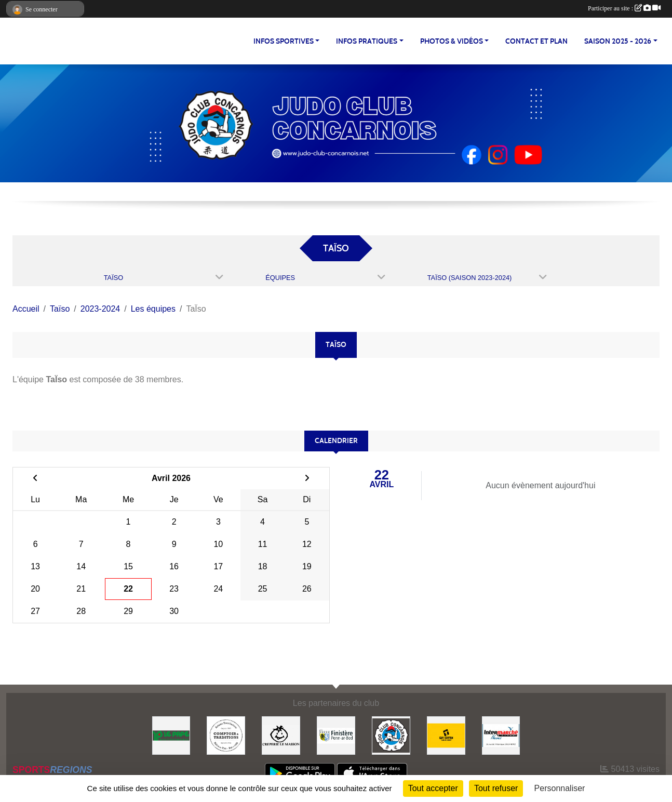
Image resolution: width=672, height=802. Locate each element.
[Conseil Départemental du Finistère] (336, 735)
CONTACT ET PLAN (536, 41)
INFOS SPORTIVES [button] (284, 41)
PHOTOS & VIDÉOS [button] (452, 41)
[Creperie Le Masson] (281, 735)
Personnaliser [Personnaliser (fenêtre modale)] (560, 788)
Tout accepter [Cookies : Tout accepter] (433, 788)
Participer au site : (624, 8)
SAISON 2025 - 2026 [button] (618, 41)
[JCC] (391, 735)
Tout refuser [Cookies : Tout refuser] (496, 788)
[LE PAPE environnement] (171, 735)
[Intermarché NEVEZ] (501, 735)
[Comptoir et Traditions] (226, 735)
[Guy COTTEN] (446, 735)
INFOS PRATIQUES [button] (367, 41)
